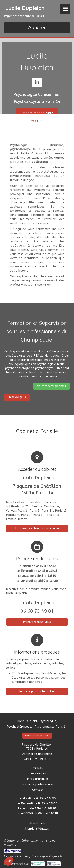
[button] (8, 861)
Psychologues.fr (51, 856)
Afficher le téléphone (37, 754)
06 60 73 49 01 (37, 611)
